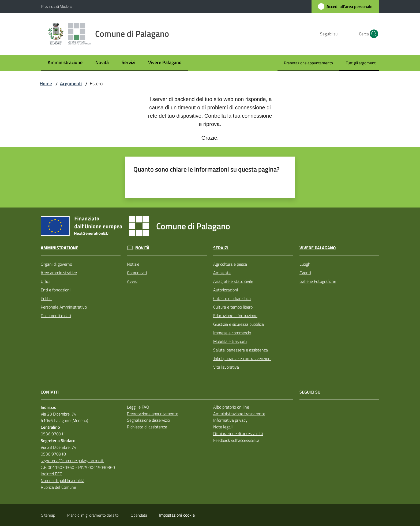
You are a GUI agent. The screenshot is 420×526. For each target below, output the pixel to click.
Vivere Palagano (318, 248)
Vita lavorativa (226, 367)
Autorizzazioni (226, 290)
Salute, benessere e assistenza (241, 350)
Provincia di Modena (57, 6)
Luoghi (305, 264)
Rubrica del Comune (58, 487)
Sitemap (48, 515)
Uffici (45, 281)
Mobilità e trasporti (230, 341)
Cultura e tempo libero (233, 307)
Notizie (133, 264)
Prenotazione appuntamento (153, 414)
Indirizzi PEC (51, 474)
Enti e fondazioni (56, 290)
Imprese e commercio (232, 333)
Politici (46, 298)
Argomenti (71, 84)
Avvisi (132, 281)
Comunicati (137, 273)
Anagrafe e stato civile (233, 281)
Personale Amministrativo (64, 307)
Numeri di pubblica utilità (63, 480)
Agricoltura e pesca (230, 264)
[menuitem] (65, 63)
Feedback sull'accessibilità (236, 440)
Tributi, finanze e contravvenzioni (242, 358)
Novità (142, 248)
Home (46, 84)
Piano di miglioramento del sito (93, 515)
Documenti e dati (56, 316)
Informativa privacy (230, 420)
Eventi (305, 273)
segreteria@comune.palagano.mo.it (72, 461)
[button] (372, 34)
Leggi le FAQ (138, 407)
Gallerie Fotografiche (318, 281)
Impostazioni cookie (177, 515)
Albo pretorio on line (231, 407)
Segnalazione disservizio (148, 420)
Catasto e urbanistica (232, 298)
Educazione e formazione (235, 316)
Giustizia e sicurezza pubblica (239, 324)
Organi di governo (56, 264)
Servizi (221, 248)
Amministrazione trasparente (239, 414)
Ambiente (222, 273)
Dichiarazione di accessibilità (238, 434)
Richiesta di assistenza (147, 427)
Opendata (139, 515)
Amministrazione (59, 248)
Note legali (223, 427)
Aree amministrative (59, 273)
